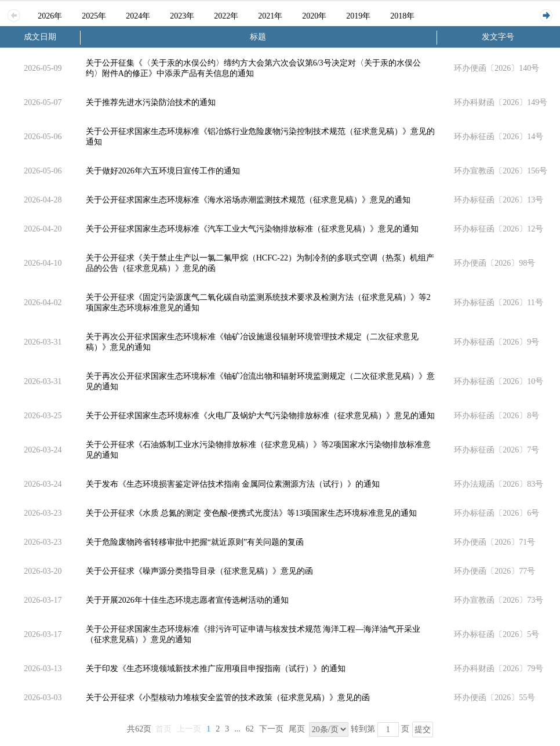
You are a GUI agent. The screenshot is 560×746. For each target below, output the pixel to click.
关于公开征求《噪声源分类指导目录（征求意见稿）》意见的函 (199, 571)
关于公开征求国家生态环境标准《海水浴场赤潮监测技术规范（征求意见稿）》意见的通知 (248, 200)
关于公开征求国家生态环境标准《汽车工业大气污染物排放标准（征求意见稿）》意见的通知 (252, 229)
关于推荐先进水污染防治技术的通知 (151, 102)
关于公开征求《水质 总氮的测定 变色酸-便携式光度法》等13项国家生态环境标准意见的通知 (252, 513)
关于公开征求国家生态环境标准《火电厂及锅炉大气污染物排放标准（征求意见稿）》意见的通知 (260, 416)
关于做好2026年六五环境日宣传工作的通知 (163, 171)
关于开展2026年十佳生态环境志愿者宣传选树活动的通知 (187, 600)
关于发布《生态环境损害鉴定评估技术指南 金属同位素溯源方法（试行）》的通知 (233, 484)
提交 (423, 729)
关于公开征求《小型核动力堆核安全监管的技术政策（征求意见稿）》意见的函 (228, 698)
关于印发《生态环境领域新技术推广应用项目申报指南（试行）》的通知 (216, 669)
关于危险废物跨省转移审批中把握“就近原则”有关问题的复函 (195, 542)
